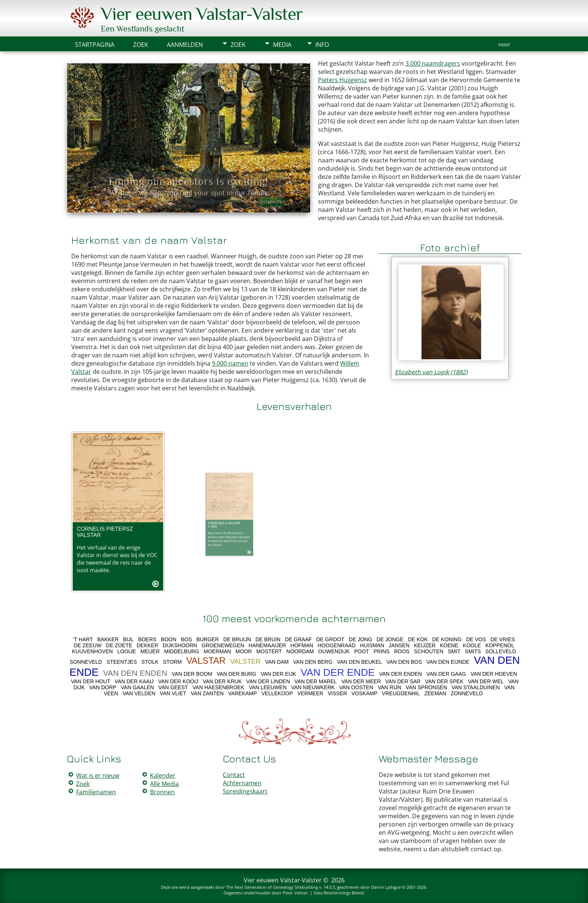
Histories (271, 202)
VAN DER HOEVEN (494, 674)
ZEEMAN (435, 693)
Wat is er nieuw (98, 775)
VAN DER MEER (361, 681)
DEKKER (147, 645)
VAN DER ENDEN (400, 674)
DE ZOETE (119, 645)
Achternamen (242, 783)
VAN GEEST (173, 687)
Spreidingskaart (245, 791)
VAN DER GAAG (446, 674)
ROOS (402, 651)
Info (322, 45)
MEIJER (150, 651)
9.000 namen (230, 363)
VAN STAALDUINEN (476, 687)
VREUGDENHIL (401, 693)
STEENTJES (122, 662)
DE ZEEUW (88, 645)
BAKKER (108, 639)
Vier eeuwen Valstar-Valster (202, 14)
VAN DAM (277, 662)
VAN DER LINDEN (268, 681)
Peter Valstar (295, 893)
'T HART (83, 639)
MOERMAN (217, 651)
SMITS (473, 651)
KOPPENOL (500, 645)
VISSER (337, 693)
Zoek (238, 45)
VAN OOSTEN (356, 687)
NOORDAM (300, 651)
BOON (169, 639)
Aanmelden (185, 45)
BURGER (208, 639)
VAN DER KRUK (222, 681)
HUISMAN (372, 645)
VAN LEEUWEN (268, 687)
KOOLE (472, 645)
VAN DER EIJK (278, 674)
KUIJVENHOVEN (92, 651)
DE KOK (418, 639)
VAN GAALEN (137, 687)
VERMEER (310, 693)
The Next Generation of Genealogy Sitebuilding (272, 887)
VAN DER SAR (403, 681)
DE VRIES (503, 639)
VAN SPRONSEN (426, 687)
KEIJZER (425, 645)
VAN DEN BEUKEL (359, 662)
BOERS (147, 639)
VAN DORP (103, 687)
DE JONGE (390, 639)
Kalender (163, 775)
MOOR (244, 651)
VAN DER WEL (486, 681)
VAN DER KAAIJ (134, 681)
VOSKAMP (364, 693)
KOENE (449, 645)
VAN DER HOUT (91, 681)
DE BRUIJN (237, 639)
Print (504, 45)
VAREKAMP (242, 693)
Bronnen (162, 792)
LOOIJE (127, 651)
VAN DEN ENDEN (135, 673)
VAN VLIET (173, 693)
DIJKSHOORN (180, 645)
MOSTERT (269, 651)
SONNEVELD (86, 662)
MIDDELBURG (182, 651)
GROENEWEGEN (223, 645)
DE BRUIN (268, 639)
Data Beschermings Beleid (339, 893)
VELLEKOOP (277, 693)
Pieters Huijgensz (343, 80)
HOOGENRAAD (337, 645)
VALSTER (245, 661)
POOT (361, 651)
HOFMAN (302, 645)
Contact (234, 775)
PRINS (382, 651)
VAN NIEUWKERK (313, 687)
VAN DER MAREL (316, 681)
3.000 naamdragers (433, 63)
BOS (186, 639)
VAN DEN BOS (404, 662)
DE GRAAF (298, 639)
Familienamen (96, 792)
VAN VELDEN (139, 693)
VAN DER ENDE (338, 672)
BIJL (128, 639)
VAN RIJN (389, 687)
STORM (172, 662)
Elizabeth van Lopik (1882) (431, 372)
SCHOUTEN (429, 651)
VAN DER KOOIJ (178, 681)
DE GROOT (331, 639)
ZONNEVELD (467, 693)
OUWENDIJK (334, 651)
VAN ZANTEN (207, 693)
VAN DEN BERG (313, 662)
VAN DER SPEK (444, 681)
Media (282, 45)
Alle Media (164, 784)
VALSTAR (206, 661)
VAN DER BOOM (192, 674)
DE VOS (476, 639)
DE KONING (447, 639)
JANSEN (399, 645)
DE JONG (360, 639)
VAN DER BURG (237, 674)
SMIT (454, 651)
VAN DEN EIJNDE (448, 662)
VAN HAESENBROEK (218, 687)
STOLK (150, 662)
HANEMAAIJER (267, 645)
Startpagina (95, 45)
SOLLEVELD (501, 651)
